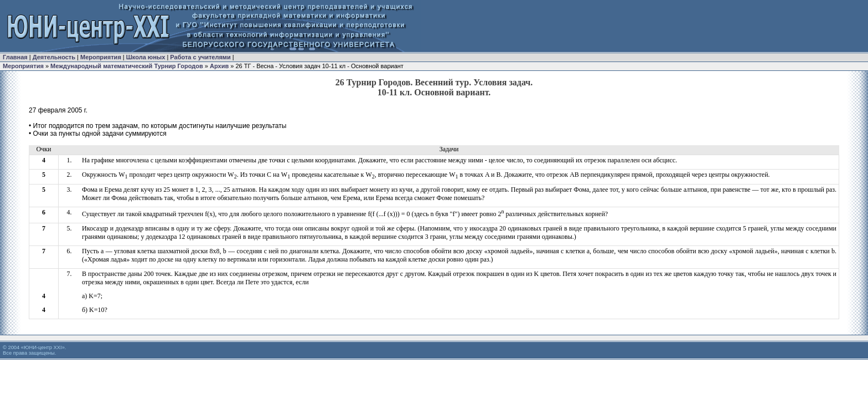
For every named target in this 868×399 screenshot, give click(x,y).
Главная (15, 57)
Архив (219, 66)
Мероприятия (101, 57)
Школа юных (146, 57)
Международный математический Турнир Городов (128, 66)
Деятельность (54, 57)
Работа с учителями (200, 57)
